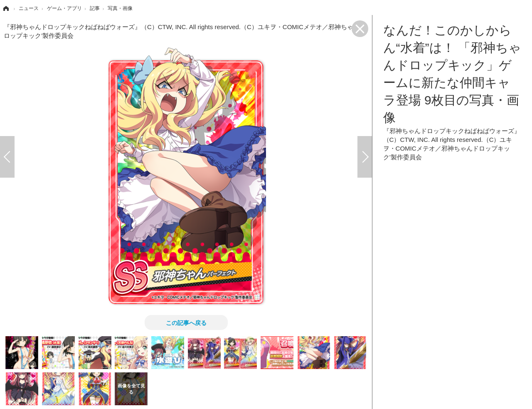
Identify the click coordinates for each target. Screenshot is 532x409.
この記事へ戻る (186, 322)
